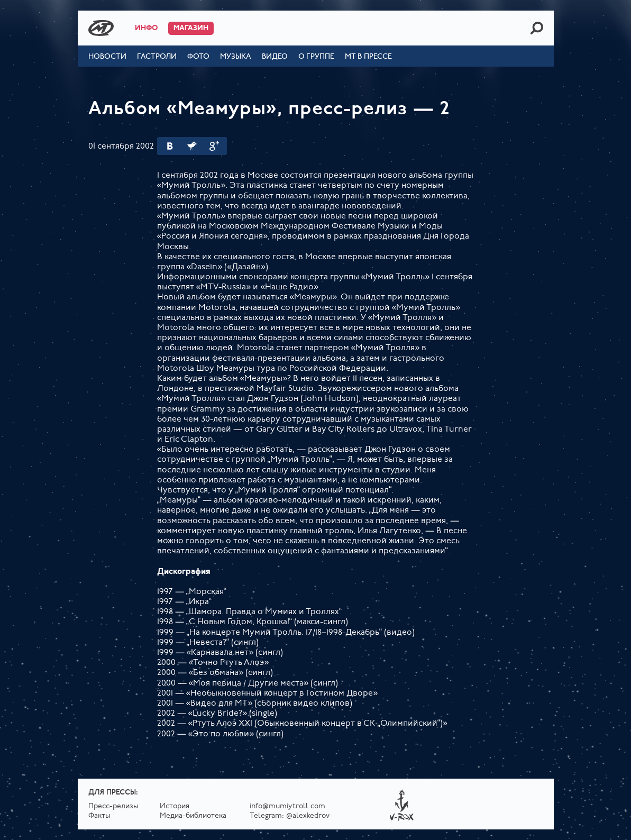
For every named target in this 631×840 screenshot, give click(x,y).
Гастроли (157, 57)
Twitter (192, 146)
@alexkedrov (308, 816)
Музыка (236, 57)
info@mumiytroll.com (287, 806)
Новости (107, 57)
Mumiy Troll (101, 28)
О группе (316, 57)
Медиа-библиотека (193, 816)
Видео (275, 57)
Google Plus (214, 146)
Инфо (146, 28)
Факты (99, 816)
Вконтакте (170, 146)
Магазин (191, 28)
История (175, 806)
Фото (198, 57)
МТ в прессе (368, 57)
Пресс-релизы (113, 806)
